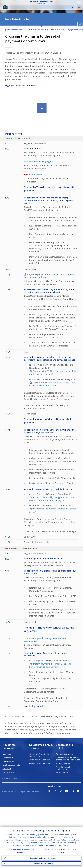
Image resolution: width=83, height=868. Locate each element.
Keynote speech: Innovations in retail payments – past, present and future (51, 276)
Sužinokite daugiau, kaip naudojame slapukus (62, 850)
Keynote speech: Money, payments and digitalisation (46, 640)
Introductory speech (34, 162)
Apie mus (7, 754)
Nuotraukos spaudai (11, 765)
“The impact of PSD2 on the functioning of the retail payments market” (53, 373)
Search (72, 7)
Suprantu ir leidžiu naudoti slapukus (43, 857)
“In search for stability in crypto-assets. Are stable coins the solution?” (51, 499)
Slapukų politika (63, 763)
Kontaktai (7, 769)
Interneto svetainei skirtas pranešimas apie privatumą (68, 759)
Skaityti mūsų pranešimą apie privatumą (22, 850)
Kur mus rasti (8, 772)
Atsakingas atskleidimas (40, 763)
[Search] (40, 7)
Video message (35, 175)
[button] (79, 2)
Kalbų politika (62, 773)
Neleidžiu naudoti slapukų (43, 863)
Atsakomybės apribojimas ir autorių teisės (41, 755)
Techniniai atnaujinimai (40, 760)
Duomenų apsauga (64, 754)
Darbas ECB (8, 758)
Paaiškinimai (8, 761)
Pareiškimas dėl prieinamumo (63, 768)
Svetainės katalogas (10, 778)
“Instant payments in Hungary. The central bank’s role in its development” (51, 665)
